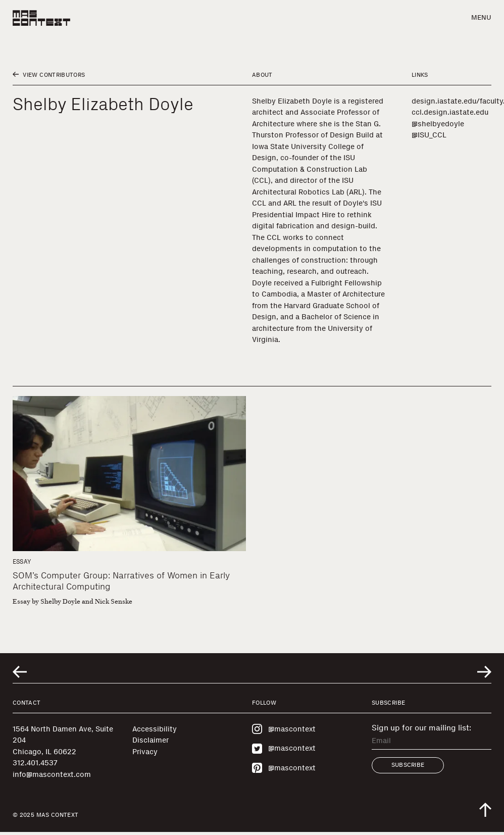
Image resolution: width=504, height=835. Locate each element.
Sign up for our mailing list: (421, 728)
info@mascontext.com (52, 774)
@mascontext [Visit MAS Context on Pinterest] (284, 768)
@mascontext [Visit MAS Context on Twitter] (284, 749)
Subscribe (408, 765)
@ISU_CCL (429, 135)
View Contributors (49, 75)
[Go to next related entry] (484, 672)
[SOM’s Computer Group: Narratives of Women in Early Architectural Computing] (129, 474)
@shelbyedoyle (438, 124)
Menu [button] (481, 17)
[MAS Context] (41, 18)
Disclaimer (150, 740)
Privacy (145, 752)
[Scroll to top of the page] (485, 810)
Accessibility (155, 729)
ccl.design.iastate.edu (450, 112)
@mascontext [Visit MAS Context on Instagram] (284, 729)
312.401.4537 (35, 763)
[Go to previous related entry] (20, 672)
